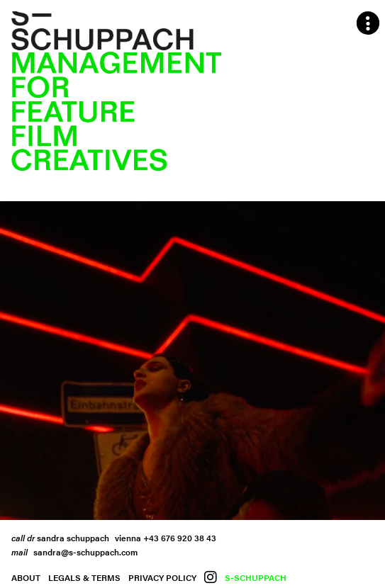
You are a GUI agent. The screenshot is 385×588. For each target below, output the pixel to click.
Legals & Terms (84, 577)
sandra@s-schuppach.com (85, 552)
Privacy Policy (162, 577)
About (26, 577)
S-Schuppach (256, 577)
